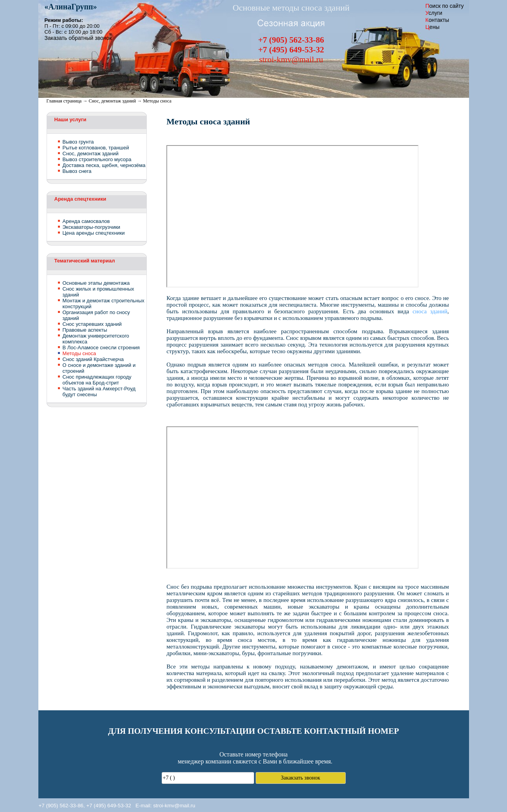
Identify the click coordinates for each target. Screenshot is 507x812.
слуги (434, 13)
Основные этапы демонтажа (96, 283)
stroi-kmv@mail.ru (174, 806)
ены (433, 27)
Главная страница (64, 101)
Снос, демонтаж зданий (112, 101)
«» (71, 7)
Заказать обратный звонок (78, 38)
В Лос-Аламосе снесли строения (101, 348)
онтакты (437, 20)
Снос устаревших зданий (92, 324)
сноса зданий (430, 311)
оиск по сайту (445, 6)
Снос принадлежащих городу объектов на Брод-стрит (97, 380)
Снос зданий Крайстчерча (93, 359)
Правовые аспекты (85, 330)
